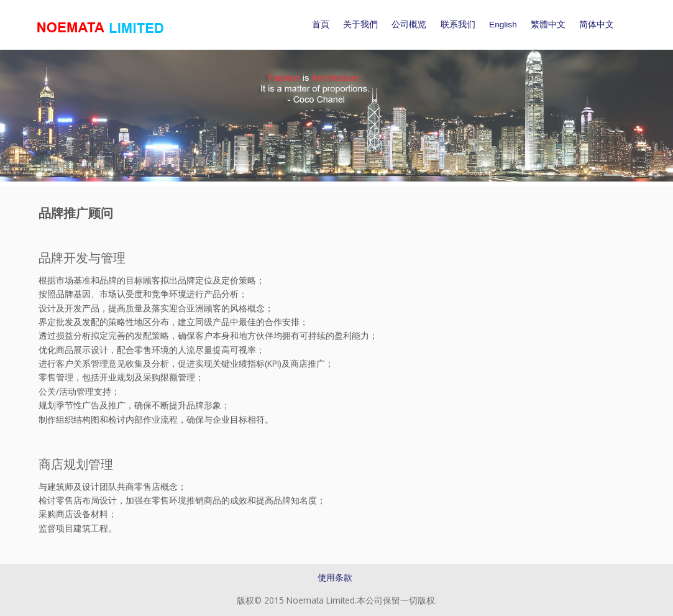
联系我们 (458, 25)
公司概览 (409, 25)
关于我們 (360, 25)
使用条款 (335, 577)
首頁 (321, 25)
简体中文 (597, 25)
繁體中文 (548, 25)
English (503, 25)
